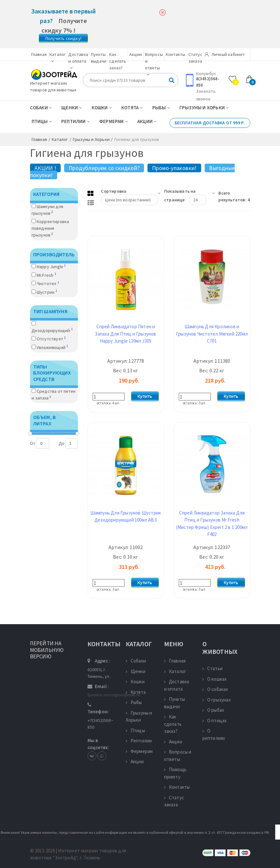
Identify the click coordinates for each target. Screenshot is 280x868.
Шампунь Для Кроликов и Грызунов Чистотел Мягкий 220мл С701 (212, 334)
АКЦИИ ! (45, 168)
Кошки (102, 108)
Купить (145, 396)
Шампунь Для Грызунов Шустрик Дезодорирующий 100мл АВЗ (126, 516)
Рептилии (76, 121)
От (40, 444)
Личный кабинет (225, 54)
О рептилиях (214, 734)
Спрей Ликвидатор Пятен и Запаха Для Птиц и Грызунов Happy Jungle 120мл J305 (125, 334)
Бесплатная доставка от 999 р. (210, 123)
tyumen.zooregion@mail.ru (114, 695)
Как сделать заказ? (118, 61)
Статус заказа (174, 801)
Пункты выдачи (174, 703)
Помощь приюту (175, 773)
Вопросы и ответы (178, 756)
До (68, 444)
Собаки (41, 108)
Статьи (212, 668)
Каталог (175, 671)
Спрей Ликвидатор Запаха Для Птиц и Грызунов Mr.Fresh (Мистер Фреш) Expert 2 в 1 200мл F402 (212, 524)
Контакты (176, 54)
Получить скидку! (63, 38)
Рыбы (161, 108)
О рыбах (213, 710)
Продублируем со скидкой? (104, 168)
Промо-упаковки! (174, 168)
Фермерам (114, 121)
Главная (39, 54)
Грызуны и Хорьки (204, 108)
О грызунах (217, 700)
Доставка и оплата (78, 61)
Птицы (42, 121)
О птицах (215, 721)
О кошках (215, 679)
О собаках (215, 689)
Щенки (72, 108)
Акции (136, 54)
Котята (132, 108)
